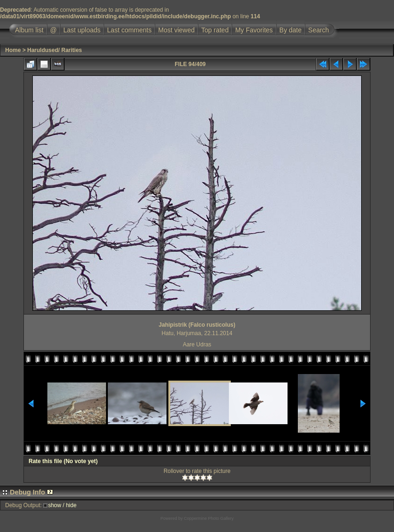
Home (13, 50)
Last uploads (82, 30)
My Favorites (254, 30)
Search (318, 30)
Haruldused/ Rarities (55, 50)
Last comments (129, 30)
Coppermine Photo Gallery (209, 518)
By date (291, 30)
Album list (29, 30)
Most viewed (176, 30)
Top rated (215, 30)
